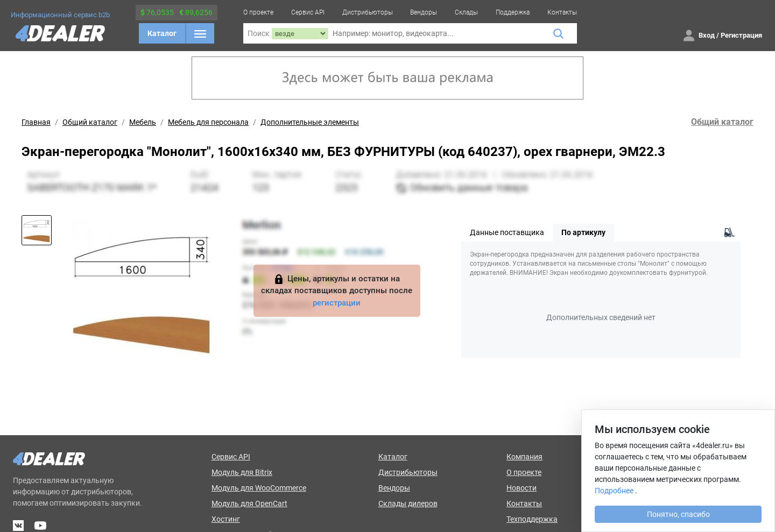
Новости (522, 488)
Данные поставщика (507, 232)
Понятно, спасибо (678, 514)
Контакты (562, 12)
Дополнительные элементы (310, 122)
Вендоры (424, 12)
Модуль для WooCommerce (259, 488)
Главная (36, 122)
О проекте (258, 12)
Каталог (162, 33)
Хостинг (226, 519)
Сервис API (308, 12)
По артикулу (583, 232)
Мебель (143, 122)
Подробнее (614, 491)
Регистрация (741, 35)
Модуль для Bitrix (242, 472)
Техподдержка (532, 519)
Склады (466, 12)
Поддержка (513, 12)
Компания (524, 457)
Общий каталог (90, 122)
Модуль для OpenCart (249, 503)
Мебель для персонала (208, 122)
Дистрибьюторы (368, 12)
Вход (707, 35)
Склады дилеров (408, 503)
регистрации (337, 303)
